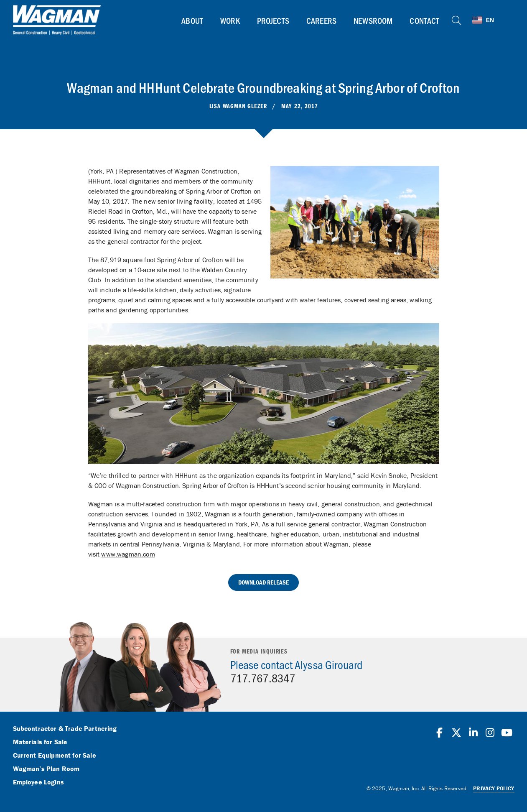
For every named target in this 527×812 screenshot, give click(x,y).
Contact (424, 20)
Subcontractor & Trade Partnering (65, 729)
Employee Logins (38, 782)
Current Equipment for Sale (55, 756)
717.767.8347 (263, 678)
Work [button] (230, 20)
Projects (273, 20)
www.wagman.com (128, 554)
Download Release (264, 582)
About (192, 20)
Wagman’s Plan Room (46, 769)
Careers (321, 20)
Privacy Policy (494, 788)
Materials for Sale (40, 742)
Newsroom (373, 20)
